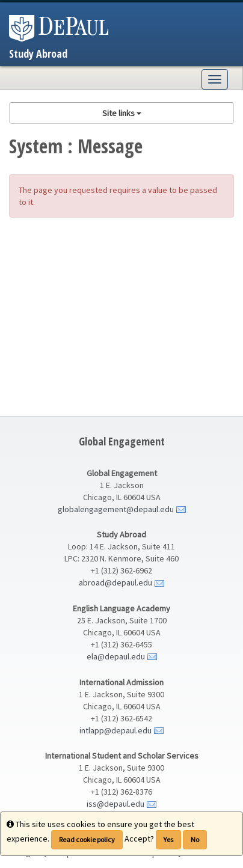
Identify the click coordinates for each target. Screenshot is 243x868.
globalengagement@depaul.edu (116, 509)
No (195, 839)
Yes (168, 839)
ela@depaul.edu (116, 656)
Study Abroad (38, 53)
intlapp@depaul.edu (115, 730)
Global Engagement (122, 441)
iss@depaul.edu (115, 804)
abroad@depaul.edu (115, 582)
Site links (122, 113)
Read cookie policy (87, 839)
